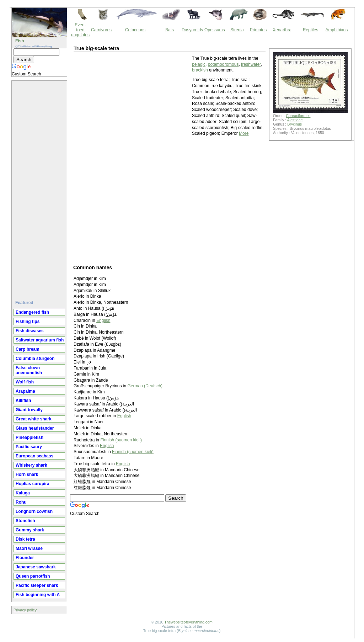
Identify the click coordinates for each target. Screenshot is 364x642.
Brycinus (295, 124)
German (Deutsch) (145, 386)
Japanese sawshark (36, 567)
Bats (170, 30)
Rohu (21, 502)
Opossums (215, 30)
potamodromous (223, 64)
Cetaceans (135, 30)
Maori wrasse (29, 548)
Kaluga (23, 493)
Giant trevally (29, 410)
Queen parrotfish (33, 576)
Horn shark (27, 474)
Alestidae (295, 120)
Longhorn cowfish (34, 511)
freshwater (251, 64)
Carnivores (101, 30)
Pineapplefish (30, 437)
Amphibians (336, 30)
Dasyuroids (192, 30)
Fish (20, 41)
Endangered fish (32, 312)
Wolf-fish (25, 382)
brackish (200, 70)
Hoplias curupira (33, 484)
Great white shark (34, 419)
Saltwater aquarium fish (40, 340)
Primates (258, 30)
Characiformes (298, 116)
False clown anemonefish (29, 370)
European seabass (34, 456)
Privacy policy (25, 610)
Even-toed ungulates (80, 30)
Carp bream (28, 349)
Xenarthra (282, 30)
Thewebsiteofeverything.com (188, 622)
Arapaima (25, 391)
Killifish (23, 400)
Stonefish (25, 521)
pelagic (199, 64)
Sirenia (237, 30)
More (244, 133)
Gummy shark (30, 530)
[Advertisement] (40, 187)
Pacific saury (29, 447)
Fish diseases (30, 331)
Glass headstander (35, 428)
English (103, 320)
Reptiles (311, 30)
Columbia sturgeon (35, 359)
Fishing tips (28, 322)
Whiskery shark (31, 465)
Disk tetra (25, 539)
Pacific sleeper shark (37, 585)
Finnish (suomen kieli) (121, 440)
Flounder (25, 558)
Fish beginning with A (38, 595)
